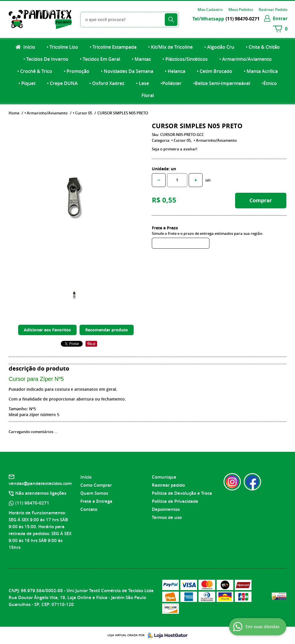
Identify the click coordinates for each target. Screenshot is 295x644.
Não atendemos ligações (41, 493)
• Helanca (175, 71)
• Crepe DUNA (62, 83)
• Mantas (141, 59)
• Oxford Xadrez (107, 83)
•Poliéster (171, 83)
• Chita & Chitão (263, 47)
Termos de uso (167, 517)
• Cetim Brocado (214, 71)
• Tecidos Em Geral (100, 59)
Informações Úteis (173, 467)
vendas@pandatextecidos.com (40, 483)
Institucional (95, 467)
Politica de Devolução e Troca (182, 493)
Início (29, 47)
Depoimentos (166, 509)
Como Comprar (96, 485)
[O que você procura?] (171, 20)
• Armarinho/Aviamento (245, 59)
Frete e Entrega (96, 501)
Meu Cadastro (210, 10)
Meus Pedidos (241, 10)
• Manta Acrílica (261, 71)
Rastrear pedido (168, 485)
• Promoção (76, 71)
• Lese (142, 83)
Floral (148, 95)
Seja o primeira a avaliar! (175, 149)
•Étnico (269, 83)
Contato (89, 509)
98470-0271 (243, 19)
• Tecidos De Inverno (46, 59)
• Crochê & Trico (35, 71)
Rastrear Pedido (273, 10)
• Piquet (27, 83)
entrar (280, 18)
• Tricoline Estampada (113, 47)
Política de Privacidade (175, 501)
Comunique (164, 477)
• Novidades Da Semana (127, 71)
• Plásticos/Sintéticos (185, 59)
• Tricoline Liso (62, 47)
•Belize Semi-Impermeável (222, 83)
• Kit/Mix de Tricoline (170, 47)
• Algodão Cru (219, 47)
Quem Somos (94, 493)
